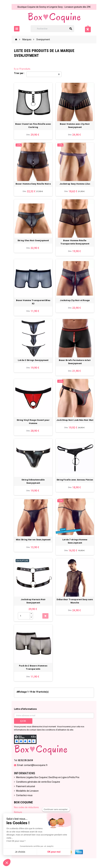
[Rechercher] (54, 29)
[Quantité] (24, 617)
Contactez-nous (24, 797)
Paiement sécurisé (25, 788)
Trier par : (19, 73)
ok (23, 723)
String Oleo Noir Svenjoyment (33, 241)
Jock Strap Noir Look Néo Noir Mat (75, 421)
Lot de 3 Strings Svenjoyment (33, 361)
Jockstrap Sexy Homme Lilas (75, 184)
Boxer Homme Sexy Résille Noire (33, 184)
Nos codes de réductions (26, 809)
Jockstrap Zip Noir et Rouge (75, 301)
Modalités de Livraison (27, 793)
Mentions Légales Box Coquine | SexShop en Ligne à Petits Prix (48, 779)
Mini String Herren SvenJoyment (33, 541)
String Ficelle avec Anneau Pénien (75, 481)
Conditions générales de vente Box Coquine (38, 784)
